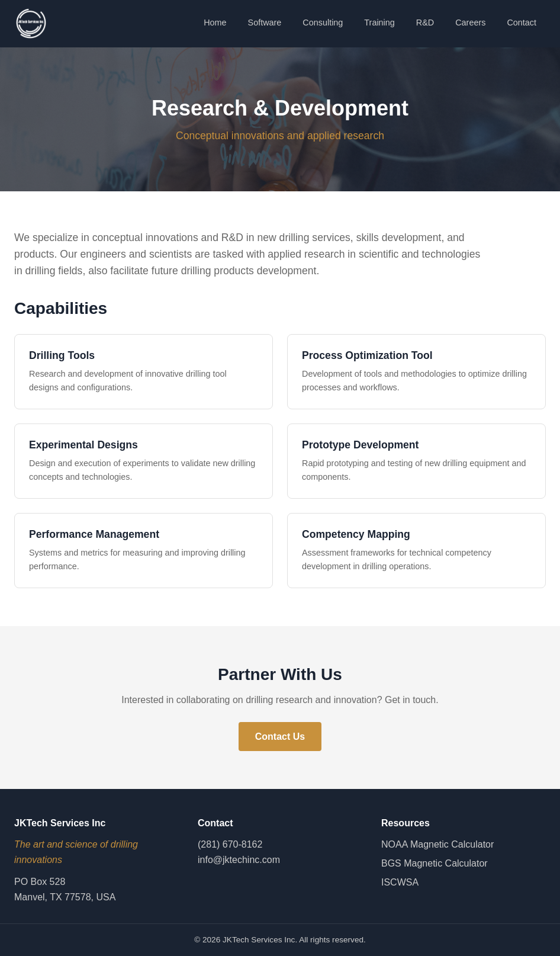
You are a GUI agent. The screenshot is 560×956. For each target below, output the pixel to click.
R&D (425, 23)
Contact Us (280, 737)
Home (215, 23)
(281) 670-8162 (230, 844)
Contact (522, 23)
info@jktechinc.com (239, 860)
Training (379, 23)
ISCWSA (400, 882)
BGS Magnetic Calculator (435, 863)
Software (265, 23)
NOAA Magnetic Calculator (437, 844)
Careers (470, 23)
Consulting (323, 23)
